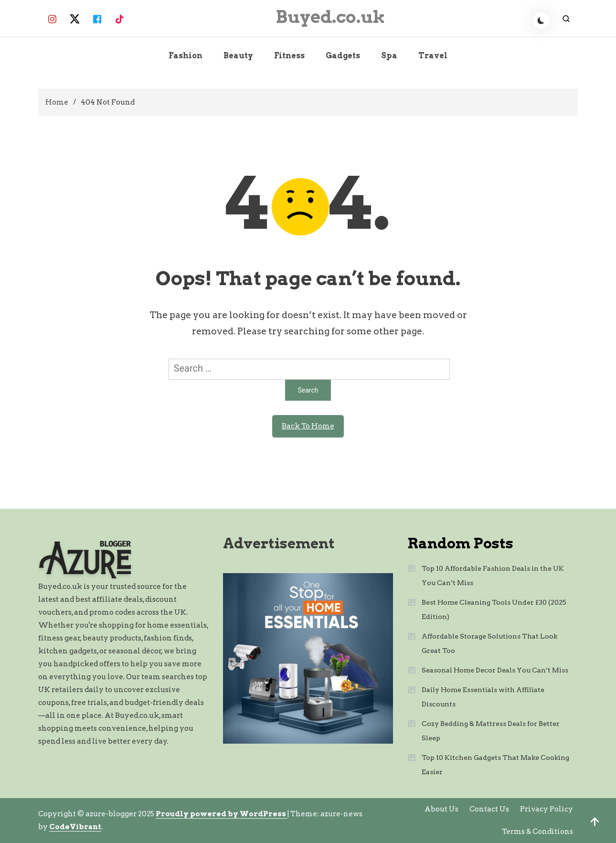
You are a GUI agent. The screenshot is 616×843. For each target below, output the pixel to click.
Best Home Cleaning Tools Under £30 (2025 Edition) (494, 609)
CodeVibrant (75, 827)
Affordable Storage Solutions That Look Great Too (489, 643)
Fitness (289, 56)
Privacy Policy (547, 809)
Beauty (238, 56)
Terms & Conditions (537, 832)
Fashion (186, 56)
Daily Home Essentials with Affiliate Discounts (483, 697)
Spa (389, 56)
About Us (441, 809)
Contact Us (489, 809)
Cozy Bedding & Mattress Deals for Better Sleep (491, 731)
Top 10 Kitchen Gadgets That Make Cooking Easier (495, 765)
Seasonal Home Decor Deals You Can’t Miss (495, 670)
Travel (433, 56)
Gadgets (343, 56)
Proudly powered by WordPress (222, 814)
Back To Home (308, 426)
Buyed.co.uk (330, 17)
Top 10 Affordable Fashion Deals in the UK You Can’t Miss (493, 576)
